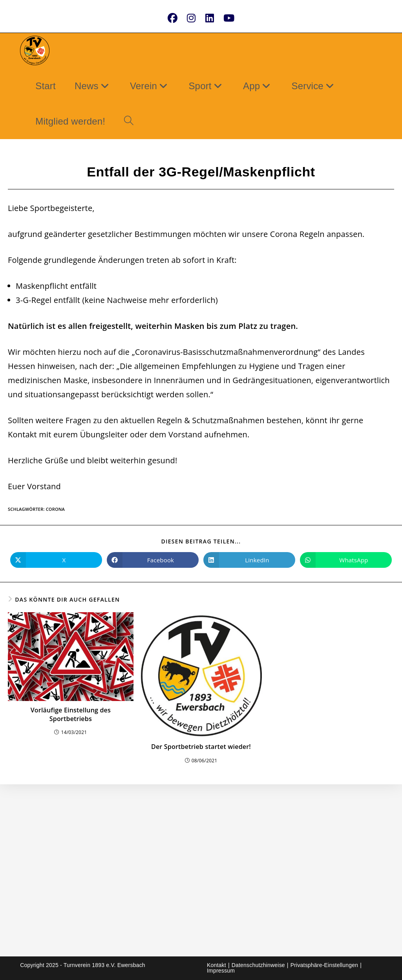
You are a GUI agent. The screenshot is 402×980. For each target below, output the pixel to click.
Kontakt (217, 965)
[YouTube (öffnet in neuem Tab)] (229, 18)
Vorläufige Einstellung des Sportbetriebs (71, 714)
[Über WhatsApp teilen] (346, 560)
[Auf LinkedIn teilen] (249, 560)
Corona (55, 509)
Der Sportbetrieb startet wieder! (201, 747)
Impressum (221, 971)
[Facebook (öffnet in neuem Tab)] (173, 18)
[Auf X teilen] (56, 560)
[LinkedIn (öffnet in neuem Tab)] (210, 18)
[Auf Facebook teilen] (153, 560)
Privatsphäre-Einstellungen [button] (324, 965)
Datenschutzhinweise (258, 965)
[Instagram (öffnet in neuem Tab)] (191, 18)
